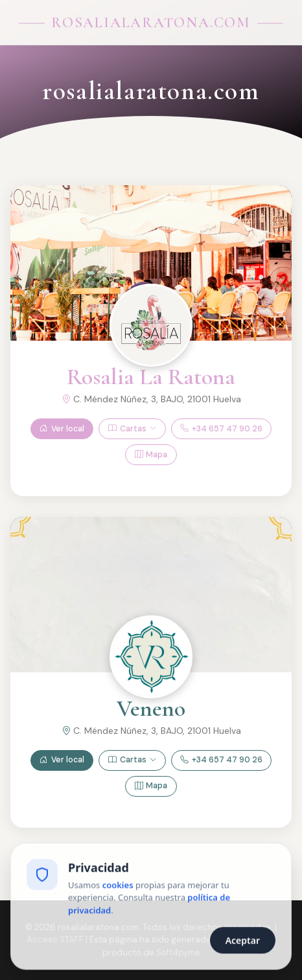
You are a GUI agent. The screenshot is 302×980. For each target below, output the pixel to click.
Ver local (62, 429)
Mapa (151, 455)
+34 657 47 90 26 (221, 429)
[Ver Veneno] (151, 657)
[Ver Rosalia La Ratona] (151, 325)
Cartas (132, 429)
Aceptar (243, 941)
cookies (118, 885)
